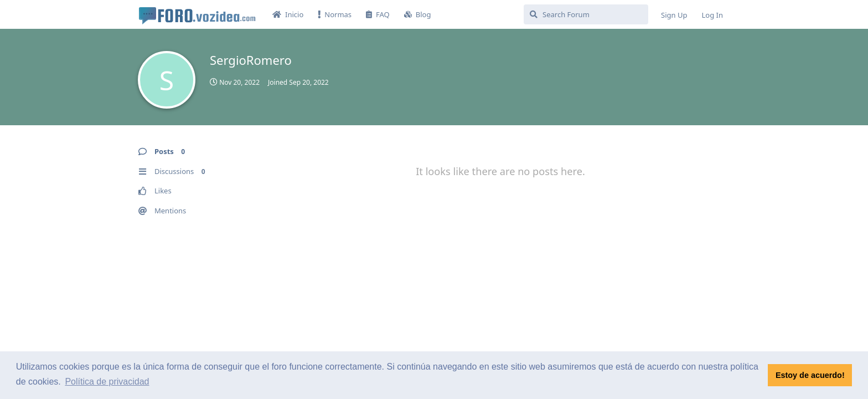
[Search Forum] (586, 14)
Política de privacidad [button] (107, 382)
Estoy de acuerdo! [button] (810, 375)
